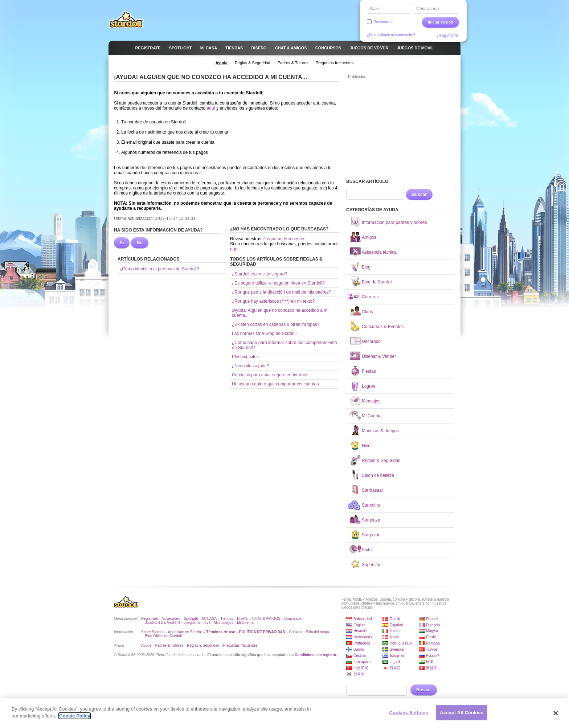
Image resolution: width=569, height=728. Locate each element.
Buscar (419, 195)
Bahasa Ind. (363, 619)
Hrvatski (360, 631)
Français (433, 625)
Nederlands (363, 637)
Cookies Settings (409, 715)
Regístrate (150, 619)
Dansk (395, 619)
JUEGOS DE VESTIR (162, 623)
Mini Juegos (223, 623)
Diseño (243, 619)
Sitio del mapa (317, 632)
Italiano (396, 631)
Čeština (360, 656)
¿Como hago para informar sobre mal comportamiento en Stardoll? (284, 345)
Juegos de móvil (197, 623)
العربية (395, 662)
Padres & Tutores (169, 645)
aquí (211, 108)
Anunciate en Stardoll (185, 632)
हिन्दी (430, 662)
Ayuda (146, 645)
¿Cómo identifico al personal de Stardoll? (159, 269)
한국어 (359, 674)
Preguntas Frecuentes (284, 239)
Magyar (432, 631)
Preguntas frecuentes (240, 645)
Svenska (397, 649)
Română (433, 643)
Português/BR (401, 643)
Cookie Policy (75, 719)
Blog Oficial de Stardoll (163, 636)
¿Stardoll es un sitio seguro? (259, 274)
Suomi (359, 649)
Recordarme (383, 22)
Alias (374, 9)
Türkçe (432, 649)
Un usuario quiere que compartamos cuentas (275, 384)
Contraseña (427, 9)
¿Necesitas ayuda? (251, 366)
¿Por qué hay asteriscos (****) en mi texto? (273, 301)
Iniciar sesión (441, 22)
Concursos (293, 619)
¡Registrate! (448, 36)
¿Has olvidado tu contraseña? (391, 35)
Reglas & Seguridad (203, 645)
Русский (433, 656)
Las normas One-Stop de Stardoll (264, 334)
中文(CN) (361, 668)
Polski (431, 637)
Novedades (171, 619)
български (362, 662)
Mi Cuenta (245, 623)
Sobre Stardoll (153, 632)
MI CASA (209, 619)
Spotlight (191, 619)
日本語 (395, 668)
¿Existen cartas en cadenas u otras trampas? (276, 324)
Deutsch (433, 619)
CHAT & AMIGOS (266, 619)
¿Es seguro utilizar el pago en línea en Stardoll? (278, 283)
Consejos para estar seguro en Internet (270, 375)
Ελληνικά (397, 656)
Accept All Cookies (462, 715)
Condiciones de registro (315, 655)
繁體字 (431, 668)
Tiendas (227, 619)
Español (396, 625)
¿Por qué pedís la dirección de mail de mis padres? (281, 292)
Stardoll (126, 20)
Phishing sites (245, 357)
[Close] (556, 716)
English (359, 625)
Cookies (296, 632)
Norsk (394, 637)
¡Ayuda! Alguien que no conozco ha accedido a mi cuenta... (280, 313)
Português (362, 643)
